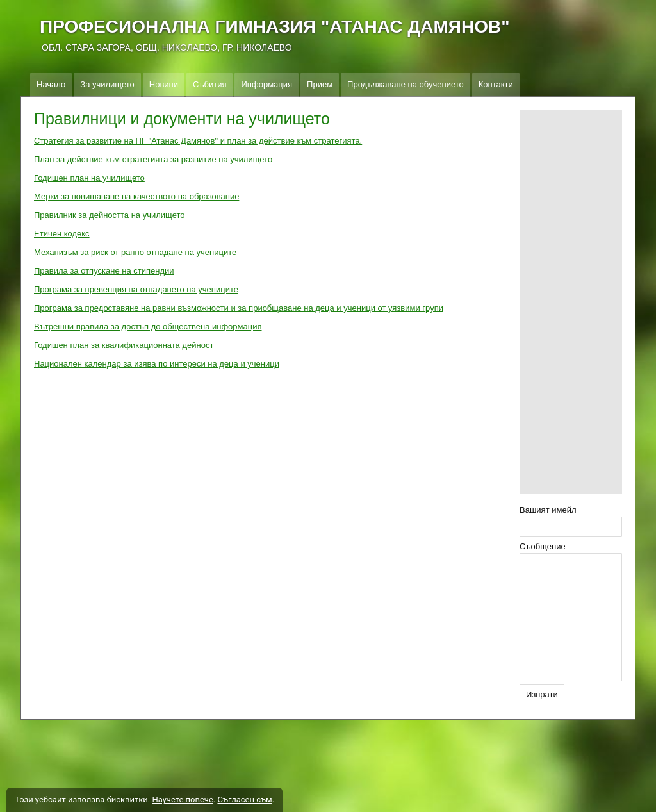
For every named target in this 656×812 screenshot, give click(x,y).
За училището (107, 84)
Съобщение (543, 546)
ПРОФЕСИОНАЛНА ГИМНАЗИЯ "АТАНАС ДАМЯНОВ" (275, 27)
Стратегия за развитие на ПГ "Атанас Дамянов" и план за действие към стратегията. (198, 141)
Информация (266, 84)
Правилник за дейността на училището (109, 215)
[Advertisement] (571, 302)
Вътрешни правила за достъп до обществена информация (148, 327)
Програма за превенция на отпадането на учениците (136, 289)
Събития (209, 84)
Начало (51, 84)
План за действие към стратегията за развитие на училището (153, 159)
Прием (320, 84)
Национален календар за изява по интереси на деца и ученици (157, 364)
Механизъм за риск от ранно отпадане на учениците (135, 252)
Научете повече (182, 800)
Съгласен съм (244, 800)
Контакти (496, 84)
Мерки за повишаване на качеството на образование (136, 196)
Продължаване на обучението (406, 84)
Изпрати (542, 694)
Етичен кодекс (62, 234)
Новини (164, 84)
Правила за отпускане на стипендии (104, 271)
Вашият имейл (548, 510)
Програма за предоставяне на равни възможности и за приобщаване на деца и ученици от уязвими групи (239, 308)
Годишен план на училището (89, 178)
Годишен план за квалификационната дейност (124, 345)
